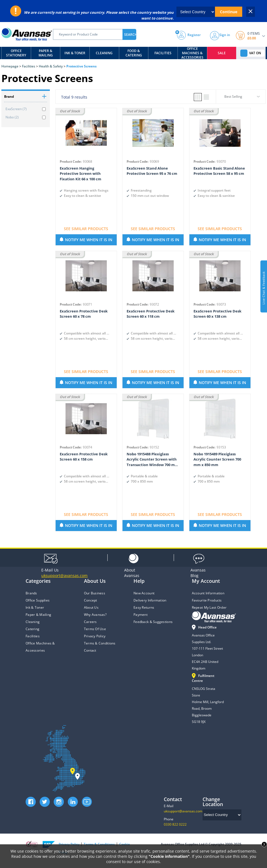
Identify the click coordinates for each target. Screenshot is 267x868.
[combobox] (241, 98)
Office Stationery (16, 53)
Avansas (132, 573)
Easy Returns (144, 607)
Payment (141, 615)
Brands (31, 593)
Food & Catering (134, 53)
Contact (90, 650)
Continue (229, 12)
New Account (144, 593)
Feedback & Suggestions (153, 622)
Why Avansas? (95, 615)
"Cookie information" (169, 856)
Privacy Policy (95, 636)
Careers (90, 622)
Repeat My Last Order (209, 607)
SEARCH (130, 35)
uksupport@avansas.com (183, 811)
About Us (91, 607)
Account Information (208, 593)
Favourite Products (207, 600)
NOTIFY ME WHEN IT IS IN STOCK (89, 241)
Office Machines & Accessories (192, 53)
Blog (198, 573)
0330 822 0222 (175, 824)
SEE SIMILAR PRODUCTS (86, 229)
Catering (32, 629)
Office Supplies (38, 600)
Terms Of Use (95, 629)
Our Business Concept (95, 597)
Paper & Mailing (46, 53)
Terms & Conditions (100, 643)
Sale (222, 53)
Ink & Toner (75, 53)
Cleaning (104, 53)
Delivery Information (150, 600)
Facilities (163, 53)
